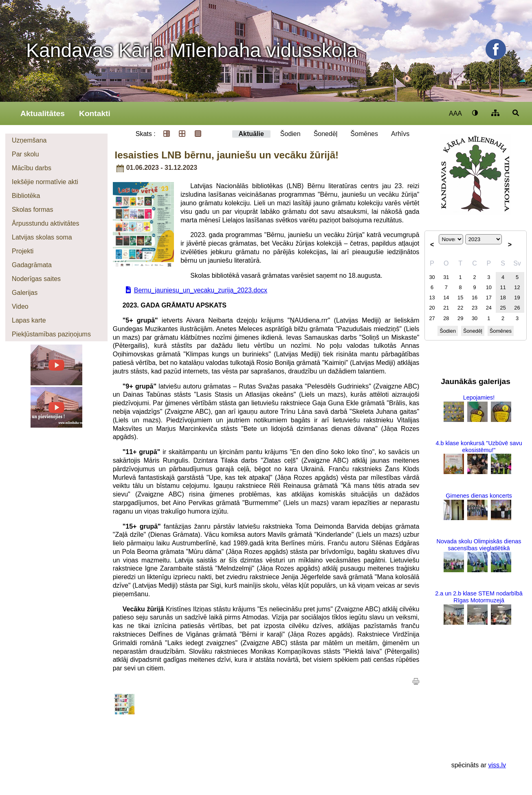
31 (446, 277)
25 (503, 308)
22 (460, 308)
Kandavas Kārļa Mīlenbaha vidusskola (192, 50)
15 (460, 298)
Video (20, 306)
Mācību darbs (32, 168)
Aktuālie (251, 134)
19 (517, 298)
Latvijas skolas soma (42, 237)
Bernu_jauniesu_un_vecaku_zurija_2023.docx (201, 290)
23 (475, 308)
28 (446, 318)
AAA (455, 113)
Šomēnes (364, 134)
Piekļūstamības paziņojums (51, 334)
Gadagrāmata (32, 265)
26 (517, 308)
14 (446, 298)
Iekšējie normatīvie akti (45, 182)
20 (432, 308)
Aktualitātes (43, 113)
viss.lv (497, 765)
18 (503, 298)
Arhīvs (400, 134)
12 (517, 287)
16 (475, 298)
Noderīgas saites (36, 279)
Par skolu (25, 154)
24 (489, 308)
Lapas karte (29, 320)
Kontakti (95, 113)
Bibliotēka (26, 196)
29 (460, 318)
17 (489, 298)
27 (432, 318)
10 (489, 287)
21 (446, 308)
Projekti (23, 251)
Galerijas (25, 293)
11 (503, 287)
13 (432, 298)
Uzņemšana (29, 140)
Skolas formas (32, 210)
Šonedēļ (326, 134)
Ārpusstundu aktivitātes (45, 223)
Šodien (290, 134)
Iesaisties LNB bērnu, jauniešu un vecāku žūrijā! (227, 155)
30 (432, 277)
